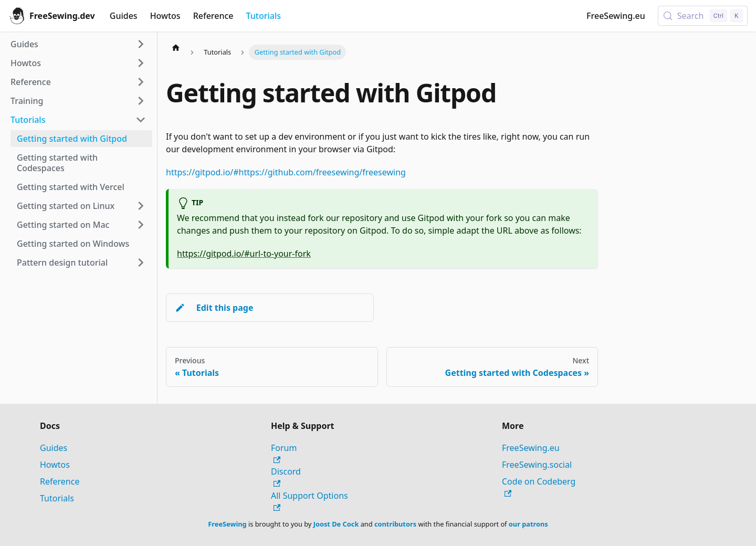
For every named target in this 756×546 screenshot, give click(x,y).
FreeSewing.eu (616, 16)
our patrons (528, 524)
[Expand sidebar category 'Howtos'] (141, 63)
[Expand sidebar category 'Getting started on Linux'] (141, 206)
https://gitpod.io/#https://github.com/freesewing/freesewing (286, 172)
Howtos (165, 16)
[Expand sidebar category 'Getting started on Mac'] (141, 225)
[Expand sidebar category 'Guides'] (141, 44)
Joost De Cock (336, 524)
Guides (124, 16)
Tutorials (264, 16)
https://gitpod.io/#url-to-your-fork (244, 254)
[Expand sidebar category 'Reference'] (141, 82)
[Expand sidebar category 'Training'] (141, 101)
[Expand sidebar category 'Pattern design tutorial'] (141, 262)
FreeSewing (227, 524)
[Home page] (176, 47)
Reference (213, 16)
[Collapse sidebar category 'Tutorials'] (141, 120)
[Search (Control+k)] (703, 16)
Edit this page (214, 308)
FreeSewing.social (537, 465)
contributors (395, 524)
